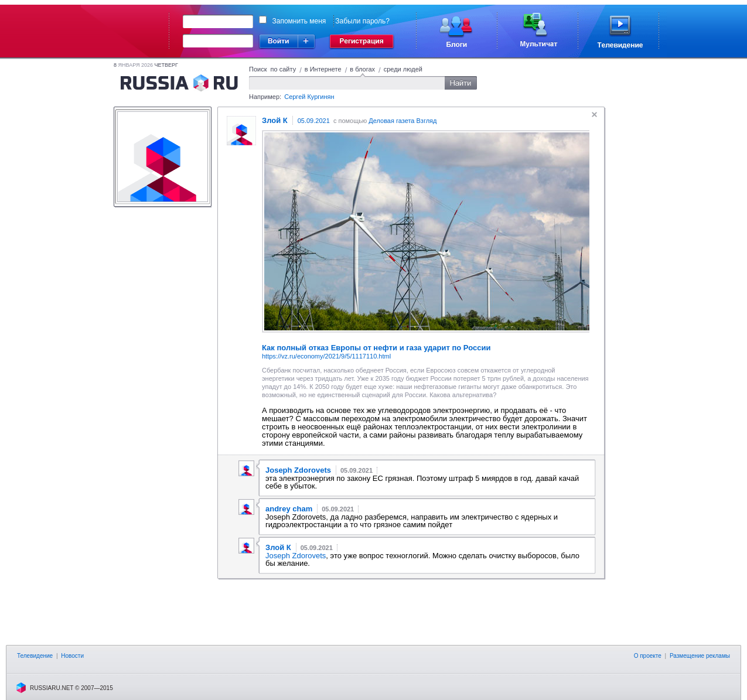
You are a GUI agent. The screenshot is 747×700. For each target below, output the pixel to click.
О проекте (648, 656)
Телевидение (35, 656)
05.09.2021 (314, 121)
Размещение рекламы (700, 656)
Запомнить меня (299, 21)
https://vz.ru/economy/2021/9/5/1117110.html (326, 356)
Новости (72, 656)
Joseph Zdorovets (296, 556)
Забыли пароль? (362, 21)
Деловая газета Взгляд (403, 121)
